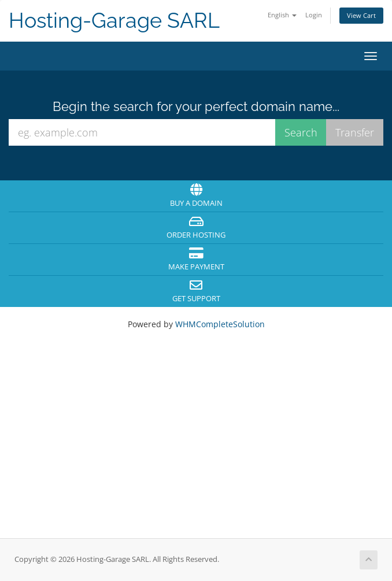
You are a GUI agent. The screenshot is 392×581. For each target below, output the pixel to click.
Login (314, 15)
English (282, 15)
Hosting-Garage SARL (114, 21)
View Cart (361, 15)
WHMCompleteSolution (220, 324)
